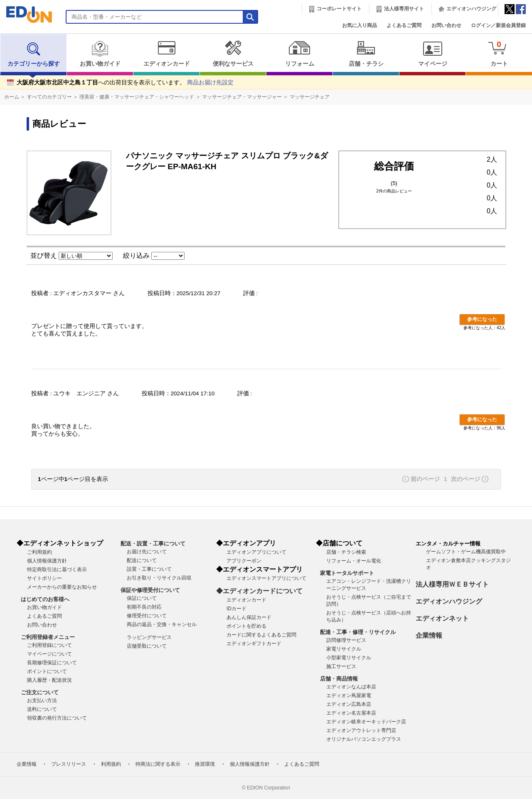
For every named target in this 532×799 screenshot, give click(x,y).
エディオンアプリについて (256, 552)
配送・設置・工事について (153, 544)
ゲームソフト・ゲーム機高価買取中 (466, 552)
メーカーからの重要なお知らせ (62, 587)
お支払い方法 (42, 700)
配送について (142, 560)
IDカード (236, 609)
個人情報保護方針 (47, 561)
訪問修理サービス (346, 640)
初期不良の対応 (144, 607)
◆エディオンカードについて (259, 591)
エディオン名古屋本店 (351, 713)
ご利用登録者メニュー (48, 637)
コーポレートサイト (339, 9)
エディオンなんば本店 (351, 687)
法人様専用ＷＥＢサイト (452, 584)
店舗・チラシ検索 (346, 552)
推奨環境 (205, 764)
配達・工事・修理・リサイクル (358, 632)
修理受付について (147, 616)
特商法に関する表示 (158, 764)
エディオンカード (166, 54)
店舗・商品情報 (339, 679)
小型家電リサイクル (349, 658)
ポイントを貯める (246, 626)
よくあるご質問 (404, 25)
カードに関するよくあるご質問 (261, 635)
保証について (142, 598)
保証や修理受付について (150, 590)
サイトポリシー (44, 578)
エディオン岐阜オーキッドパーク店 (366, 722)
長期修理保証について (52, 663)
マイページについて (49, 654)
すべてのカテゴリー (49, 97)
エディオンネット (442, 618)
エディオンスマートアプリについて (266, 578)
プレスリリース (69, 764)
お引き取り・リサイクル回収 (159, 578)
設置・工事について (149, 569)
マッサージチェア (310, 97)
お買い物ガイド (100, 54)
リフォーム (299, 54)
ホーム (12, 97)
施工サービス (341, 666)
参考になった (482, 319)
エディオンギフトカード (254, 644)
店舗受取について (147, 646)
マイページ (432, 54)
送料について (42, 709)
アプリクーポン (244, 561)
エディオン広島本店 (349, 704)
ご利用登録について (49, 645)
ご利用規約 (39, 552)
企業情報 (429, 635)
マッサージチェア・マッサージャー (242, 97)
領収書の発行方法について (57, 718)
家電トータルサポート (347, 573)
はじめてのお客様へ (45, 599)
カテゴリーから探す (34, 54)
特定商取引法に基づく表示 (57, 570)
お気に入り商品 (360, 25)
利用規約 (111, 764)
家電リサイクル (344, 649)
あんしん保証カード (249, 617)
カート (499, 53)
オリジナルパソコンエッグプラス (364, 739)
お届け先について (147, 552)
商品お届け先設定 (210, 83)
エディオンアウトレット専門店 (361, 730)
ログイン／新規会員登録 (498, 25)
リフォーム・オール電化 (354, 561)
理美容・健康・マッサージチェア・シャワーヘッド (137, 97)
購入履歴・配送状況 (49, 680)
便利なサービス (233, 54)
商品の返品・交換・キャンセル (162, 624)
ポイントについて (47, 671)
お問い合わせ (446, 25)
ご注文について (40, 692)
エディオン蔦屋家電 (349, 695)
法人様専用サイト (404, 9)
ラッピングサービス (149, 637)
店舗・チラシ (366, 54)
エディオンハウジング (471, 9)
